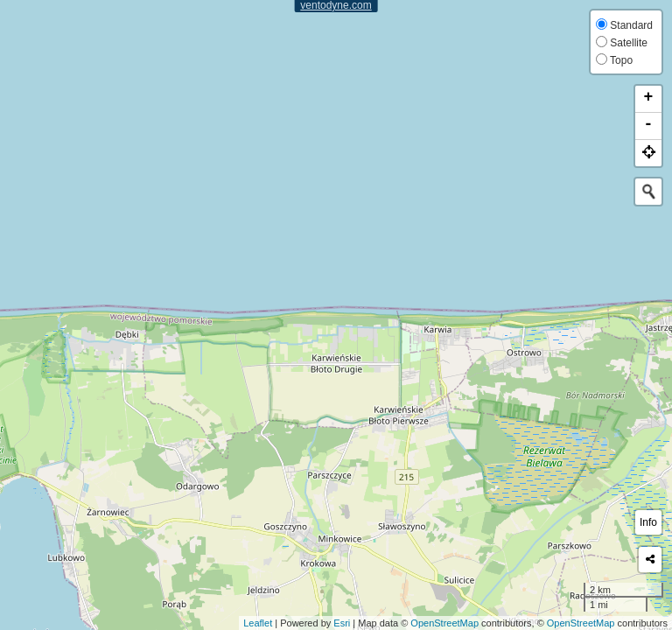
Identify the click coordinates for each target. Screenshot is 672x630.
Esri (342, 623)
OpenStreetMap (444, 623)
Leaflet (258, 623)
